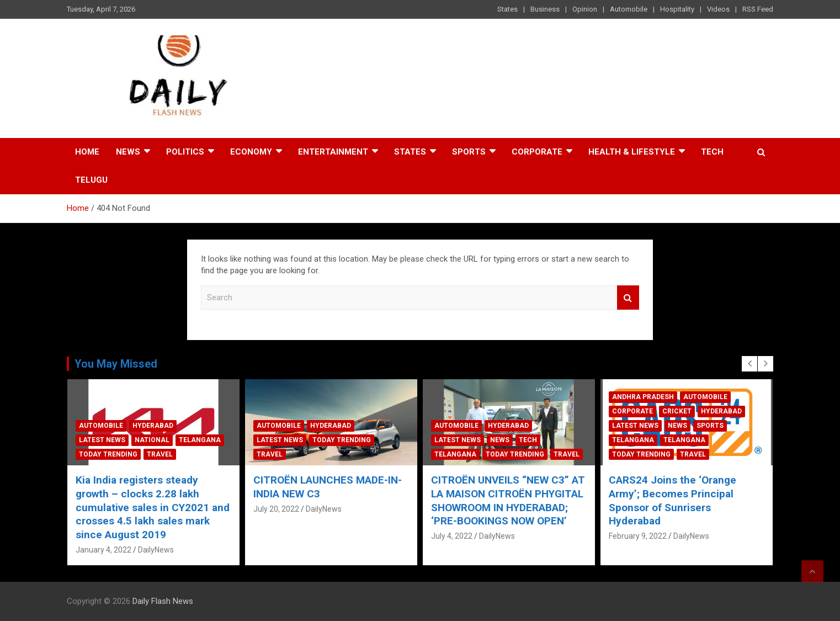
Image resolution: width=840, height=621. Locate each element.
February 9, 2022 (638, 536)
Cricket (677, 411)
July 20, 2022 (276, 509)
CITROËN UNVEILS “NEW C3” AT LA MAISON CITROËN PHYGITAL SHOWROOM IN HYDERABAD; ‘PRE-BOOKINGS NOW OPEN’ (508, 500)
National (152, 440)
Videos (718, 9)
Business (545, 9)
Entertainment (333, 152)
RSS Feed (758, 9)
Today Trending (108, 454)
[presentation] (749, 364)
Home (87, 152)
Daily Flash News (163, 601)
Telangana (200, 440)
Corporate (537, 152)
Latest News (102, 440)
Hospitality (677, 9)
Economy (251, 152)
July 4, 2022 (452, 536)
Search (628, 298)
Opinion (585, 9)
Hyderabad (153, 426)
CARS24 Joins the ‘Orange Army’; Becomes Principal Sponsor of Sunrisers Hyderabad (672, 500)
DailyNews (156, 550)
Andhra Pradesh (643, 397)
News (128, 152)
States (507, 9)
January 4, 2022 (103, 550)
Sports (469, 152)
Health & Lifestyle (632, 152)
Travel (160, 454)
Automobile (629, 9)
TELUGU (91, 180)
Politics (185, 152)
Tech (712, 152)
